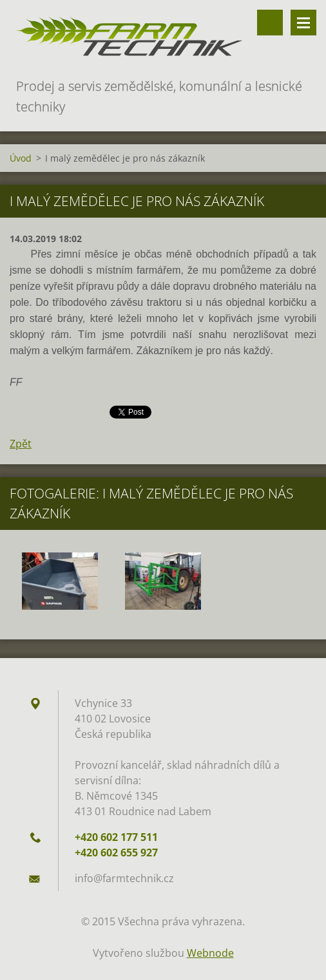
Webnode (210, 953)
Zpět (21, 444)
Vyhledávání (270, 23)
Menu (303, 23)
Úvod (21, 158)
